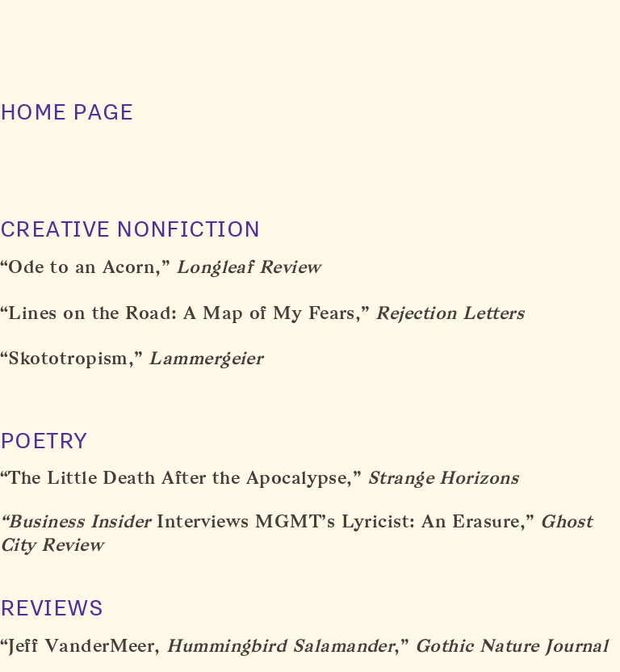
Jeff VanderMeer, (201, 646)
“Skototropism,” (71, 358)
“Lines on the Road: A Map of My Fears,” (185, 313)
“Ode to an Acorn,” (85, 267)
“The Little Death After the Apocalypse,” (180, 478)
